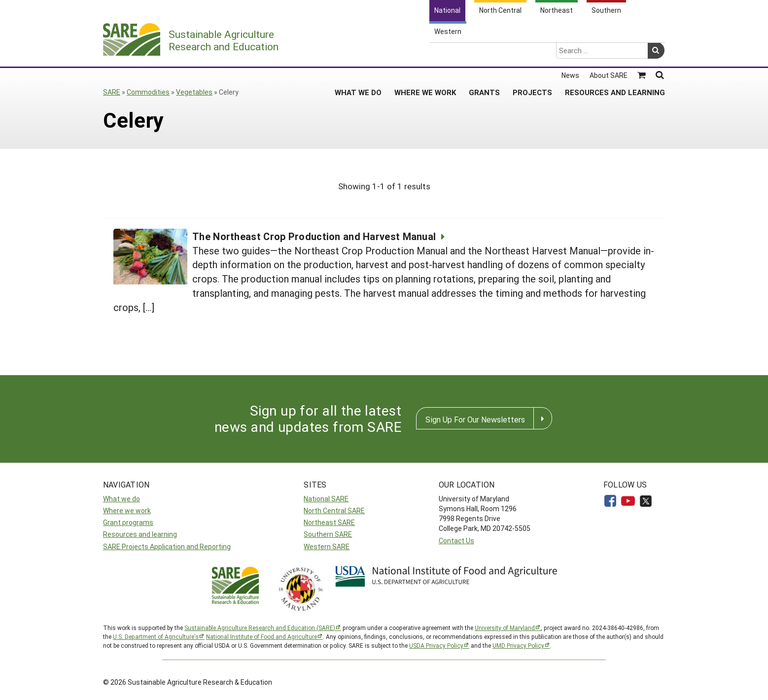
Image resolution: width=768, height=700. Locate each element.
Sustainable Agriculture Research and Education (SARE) (260, 628)
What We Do (358, 54)
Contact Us (456, 541)
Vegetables (194, 92)
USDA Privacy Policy (436, 645)
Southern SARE (328, 534)
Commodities (148, 92)
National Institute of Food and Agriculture (262, 636)
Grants (484, 54)
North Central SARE (334, 510)
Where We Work (425, 54)
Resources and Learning (615, 54)
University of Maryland (505, 628)
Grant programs (128, 522)
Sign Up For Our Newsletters (475, 419)
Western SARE (327, 546)
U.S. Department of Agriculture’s (156, 636)
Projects (532, 54)
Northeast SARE (329, 522)
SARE (112, 92)
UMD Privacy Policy (518, 645)
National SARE (326, 499)
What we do (122, 499)
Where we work (127, 510)
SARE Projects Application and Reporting (167, 546)
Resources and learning (140, 534)
